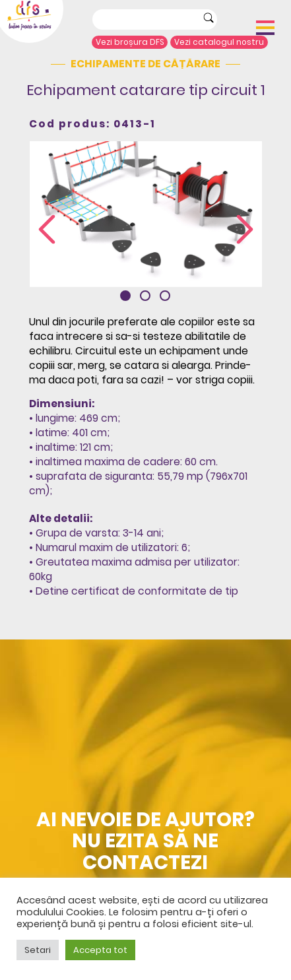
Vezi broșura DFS (130, 42)
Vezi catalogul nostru (219, 42)
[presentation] (47, 231)
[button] (125, 296)
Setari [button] (38, 950)
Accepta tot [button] (100, 950)
